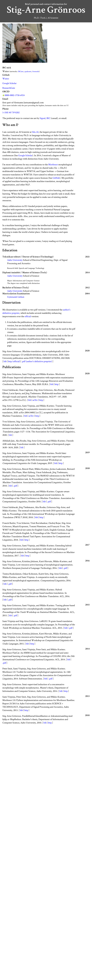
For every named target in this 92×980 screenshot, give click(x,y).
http (57, 384)
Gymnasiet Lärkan (16, 297)
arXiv (35, 400)
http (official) (14, 361)
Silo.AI (35, 132)
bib (5, 361)
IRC (48, 118)
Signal (43, 118)
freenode (36, 71)
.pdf (15, 486)
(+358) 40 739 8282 (11, 112)
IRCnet (21, 71)
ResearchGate (9, 88)
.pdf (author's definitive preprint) (37, 361)
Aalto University (15, 260)
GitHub (56, 178)
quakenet (28, 71)
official (28, 316)
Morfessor (53, 164)
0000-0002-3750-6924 (15, 95)
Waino (6, 79)
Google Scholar (9, 83)
